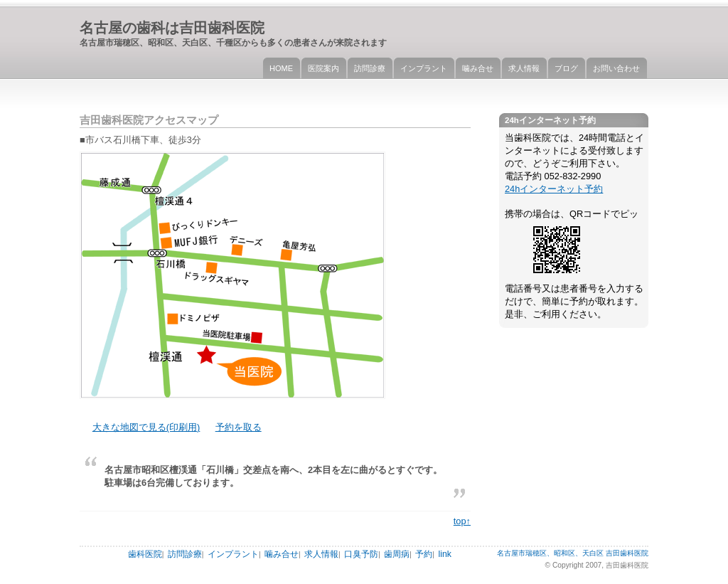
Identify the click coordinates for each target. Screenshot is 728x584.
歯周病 (397, 554)
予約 (424, 554)
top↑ (462, 521)
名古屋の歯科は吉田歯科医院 (172, 27)
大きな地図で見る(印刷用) (146, 427)
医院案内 (323, 68)
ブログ (566, 68)
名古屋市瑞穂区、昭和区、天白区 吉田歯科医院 (573, 553)
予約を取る (239, 427)
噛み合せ (478, 68)
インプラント (424, 68)
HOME (281, 68)
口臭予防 (361, 554)
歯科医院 (145, 554)
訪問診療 (370, 68)
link (444, 554)
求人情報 (524, 68)
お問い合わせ (616, 68)
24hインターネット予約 (554, 189)
